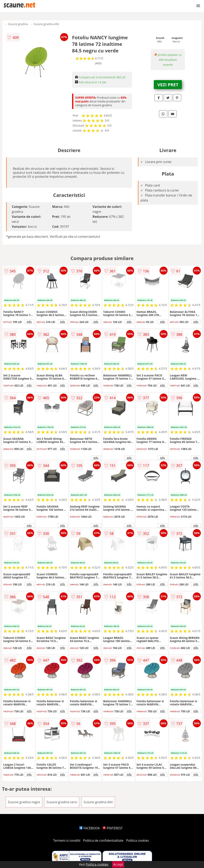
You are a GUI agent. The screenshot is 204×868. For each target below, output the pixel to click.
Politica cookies (138, 841)
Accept (118, 864)
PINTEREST (113, 828)
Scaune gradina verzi (62, 802)
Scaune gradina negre (24, 802)
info (29, 322)
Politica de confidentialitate (103, 841)
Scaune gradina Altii (46, 24)
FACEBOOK (90, 828)
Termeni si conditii (67, 841)
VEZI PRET (168, 84)
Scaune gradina (18, 24)
